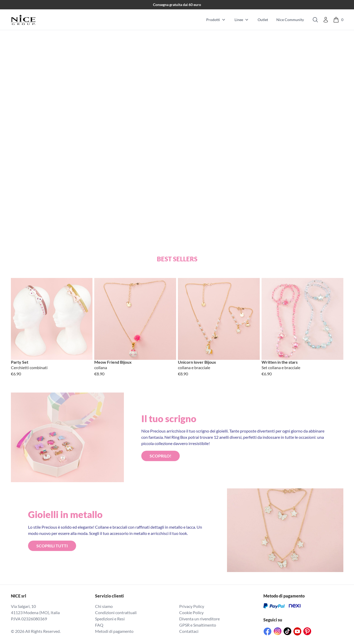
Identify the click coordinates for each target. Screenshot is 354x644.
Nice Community (290, 20)
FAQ (99, 625)
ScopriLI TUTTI (52, 546)
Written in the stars (280, 362)
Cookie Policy (191, 612)
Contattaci (189, 631)
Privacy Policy (192, 606)
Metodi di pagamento (114, 631)
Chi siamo (104, 606)
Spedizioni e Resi (110, 619)
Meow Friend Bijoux (113, 362)
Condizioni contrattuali (116, 612)
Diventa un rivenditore (199, 619)
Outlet (263, 20)
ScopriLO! (161, 456)
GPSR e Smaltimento (198, 625)
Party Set (20, 362)
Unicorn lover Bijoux (197, 362)
